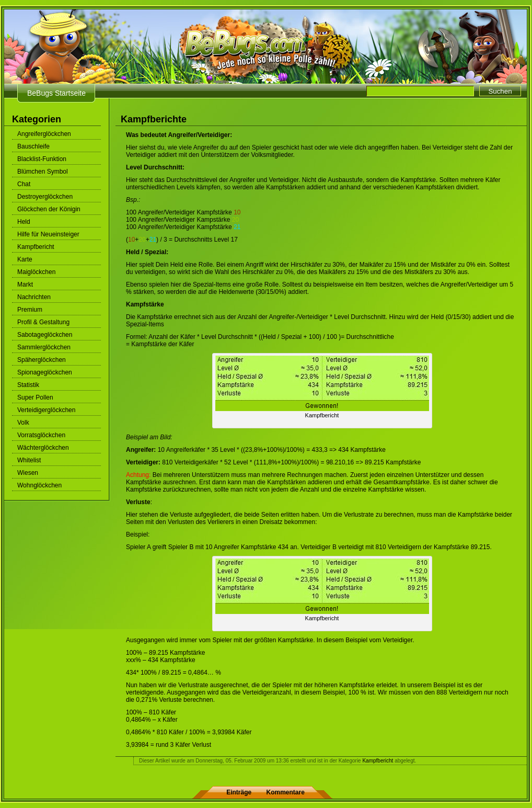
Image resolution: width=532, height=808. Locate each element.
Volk (23, 423)
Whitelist (29, 460)
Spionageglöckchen (45, 372)
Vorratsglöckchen (41, 435)
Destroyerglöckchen (45, 197)
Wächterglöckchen (43, 448)
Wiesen (28, 473)
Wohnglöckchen (39, 485)
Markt (25, 284)
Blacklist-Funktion (42, 159)
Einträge (239, 792)
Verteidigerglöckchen (46, 410)
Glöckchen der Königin (49, 209)
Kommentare (286, 792)
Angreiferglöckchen (44, 134)
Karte (25, 259)
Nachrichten (34, 297)
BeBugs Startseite (56, 93)
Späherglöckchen (42, 360)
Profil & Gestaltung (43, 322)
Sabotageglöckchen (45, 335)
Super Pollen (35, 397)
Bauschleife (33, 146)
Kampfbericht (36, 247)
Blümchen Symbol (43, 172)
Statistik (28, 385)
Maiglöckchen (36, 272)
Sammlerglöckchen (44, 347)
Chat (24, 184)
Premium (30, 310)
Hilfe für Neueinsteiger (48, 234)
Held (24, 222)
